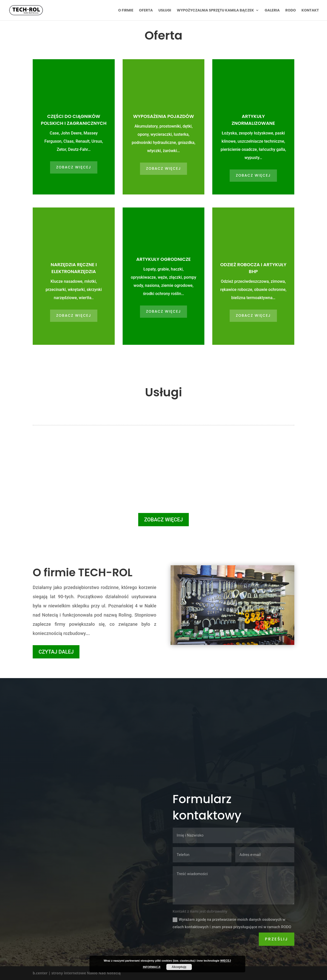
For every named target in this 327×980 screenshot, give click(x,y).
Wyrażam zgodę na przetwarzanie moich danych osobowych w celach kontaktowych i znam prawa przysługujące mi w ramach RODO (232, 923)
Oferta (146, 11)
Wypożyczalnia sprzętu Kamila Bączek (215, 11)
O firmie (126, 11)
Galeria (272, 11)
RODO (291, 11)
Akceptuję (179, 967)
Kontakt (310, 11)
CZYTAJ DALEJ (56, 652)
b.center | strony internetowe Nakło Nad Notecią (77, 973)
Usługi (165, 11)
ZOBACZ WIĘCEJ (74, 167)
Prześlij (277, 939)
